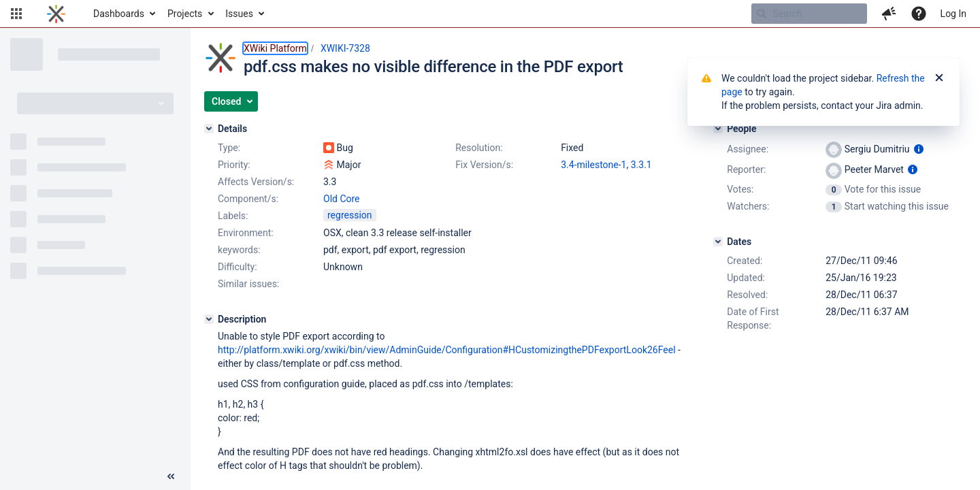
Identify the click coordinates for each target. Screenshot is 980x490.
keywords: (239, 250)
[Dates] (718, 242)
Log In (953, 14)
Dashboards (119, 14)
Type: (229, 148)
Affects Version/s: (256, 182)
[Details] (209, 129)
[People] (718, 129)
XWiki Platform (275, 48)
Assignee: (748, 149)
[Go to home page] (56, 14)
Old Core (342, 199)
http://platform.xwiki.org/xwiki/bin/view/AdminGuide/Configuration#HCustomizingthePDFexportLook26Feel (447, 350)
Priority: (234, 165)
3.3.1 (641, 165)
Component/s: (248, 199)
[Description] (209, 319)
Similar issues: (248, 284)
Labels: (233, 216)
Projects (185, 14)
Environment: (246, 233)
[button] (16, 14)
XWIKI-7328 (345, 48)
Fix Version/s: (484, 165)
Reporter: (746, 169)
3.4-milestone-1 (593, 165)
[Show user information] (919, 149)
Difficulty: (238, 267)
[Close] (939, 78)
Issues (239, 14)
